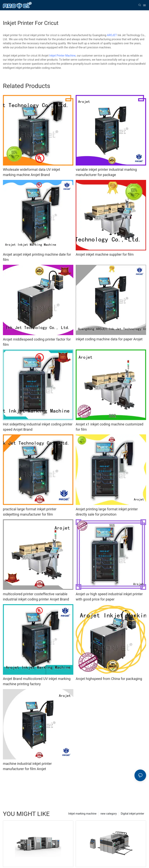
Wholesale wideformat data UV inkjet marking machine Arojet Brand (32, 172)
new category (109, 814)
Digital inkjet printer (133, 814)
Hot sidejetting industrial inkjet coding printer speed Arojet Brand (38, 427)
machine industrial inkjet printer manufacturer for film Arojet (27, 766)
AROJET (112, 35)
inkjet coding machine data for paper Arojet (109, 339)
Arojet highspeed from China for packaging (109, 679)
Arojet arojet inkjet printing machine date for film (37, 257)
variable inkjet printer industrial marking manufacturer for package (106, 172)
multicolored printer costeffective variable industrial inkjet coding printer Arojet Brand (36, 597)
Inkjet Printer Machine (62, 56)
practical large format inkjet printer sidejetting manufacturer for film (30, 512)
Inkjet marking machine (82, 814)
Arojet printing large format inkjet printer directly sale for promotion (107, 512)
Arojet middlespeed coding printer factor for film (37, 342)
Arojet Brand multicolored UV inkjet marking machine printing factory (37, 681)
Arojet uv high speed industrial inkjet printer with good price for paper (109, 597)
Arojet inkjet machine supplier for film (105, 254)
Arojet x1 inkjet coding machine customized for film (110, 427)
